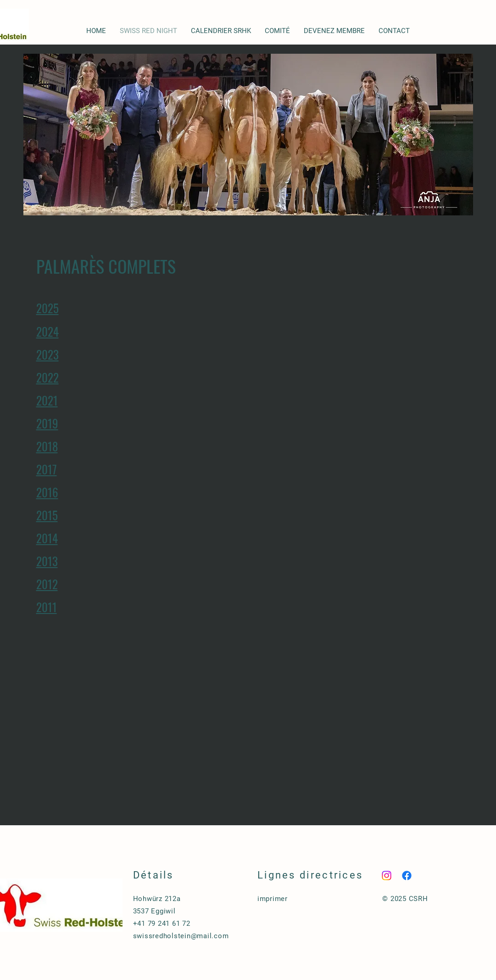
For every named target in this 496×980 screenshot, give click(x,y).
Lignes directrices (310, 875)
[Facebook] (407, 876)
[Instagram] (387, 876)
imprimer (273, 899)
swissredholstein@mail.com (181, 936)
